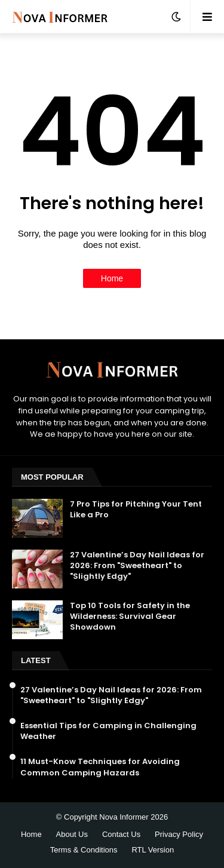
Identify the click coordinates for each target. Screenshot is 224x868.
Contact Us (121, 834)
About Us (72, 834)
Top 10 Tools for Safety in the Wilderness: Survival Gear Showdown (130, 617)
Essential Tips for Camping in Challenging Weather (108, 731)
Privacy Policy (179, 834)
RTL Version (153, 850)
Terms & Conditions (84, 850)
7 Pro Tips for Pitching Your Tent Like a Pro (136, 510)
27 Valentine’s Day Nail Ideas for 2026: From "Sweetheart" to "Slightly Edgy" (137, 566)
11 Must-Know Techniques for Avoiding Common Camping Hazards (100, 767)
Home (112, 278)
